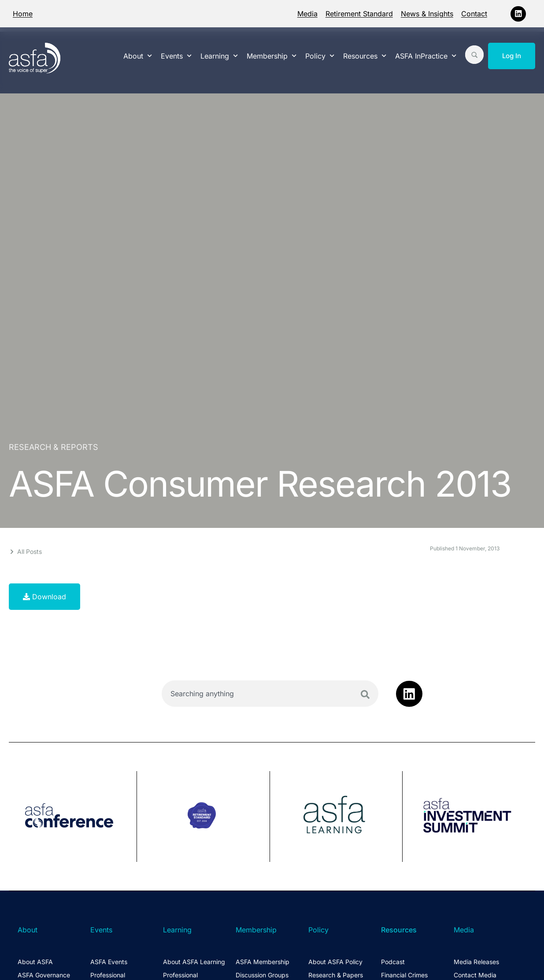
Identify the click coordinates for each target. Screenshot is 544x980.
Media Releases (476, 962)
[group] (73, 817)
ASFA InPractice (426, 56)
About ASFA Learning (194, 962)
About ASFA (35, 962)
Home (23, 14)
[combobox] (270, 694)
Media (307, 14)
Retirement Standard (359, 14)
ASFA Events (109, 962)
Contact (474, 14)
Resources (365, 56)
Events (176, 56)
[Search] (365, 694)
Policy (320, 56)
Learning (219, 56)
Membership (272, 56)
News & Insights (427, 14)
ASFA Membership (263, 962)
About (138, 56)
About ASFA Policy (335, 962)
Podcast (393, 962)
